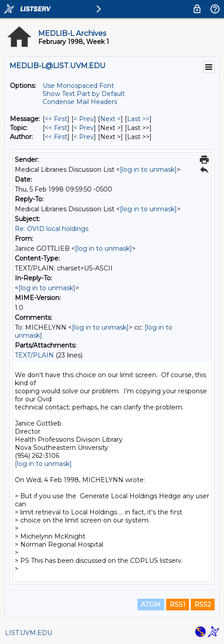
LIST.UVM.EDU (29, 633)
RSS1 (178, 605)
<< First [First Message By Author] (56, 137)
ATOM (151, 605)
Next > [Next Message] (110, 119)
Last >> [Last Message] (138, 119)
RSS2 (203, 605)
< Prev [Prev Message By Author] (84, 137)
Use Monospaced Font (78, 86)
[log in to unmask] (148, 170)
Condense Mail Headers (80, 102)
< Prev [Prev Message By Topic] (84, 128)
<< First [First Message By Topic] (56, 128)
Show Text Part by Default (84, 94)
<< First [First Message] (56, 119)
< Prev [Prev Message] (84, 119)
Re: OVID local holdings (52, 229)
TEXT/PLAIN (34, 355)
